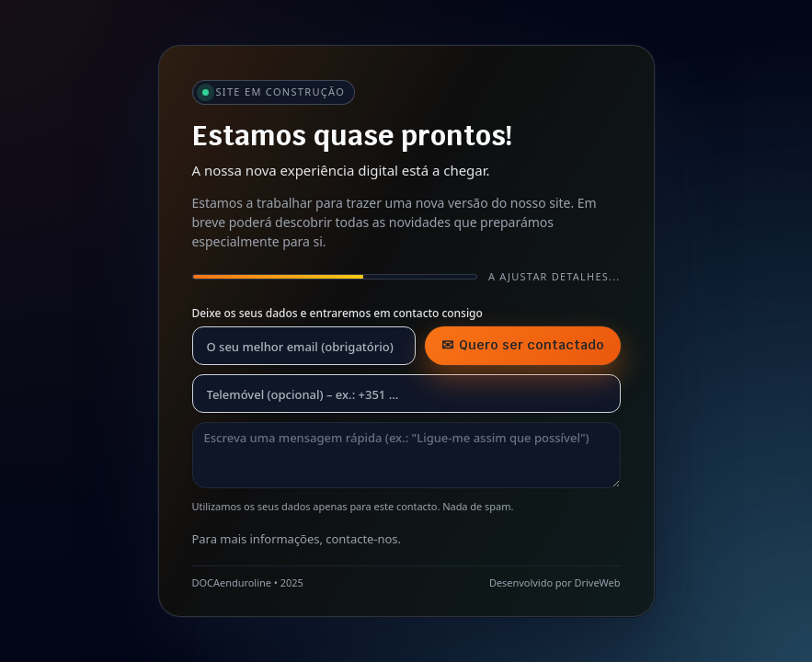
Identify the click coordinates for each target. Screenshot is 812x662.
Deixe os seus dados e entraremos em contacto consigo (337, 313)
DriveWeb (598, 582)
